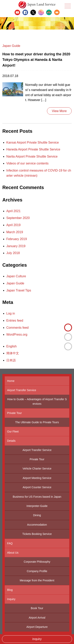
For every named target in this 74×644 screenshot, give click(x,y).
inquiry (37, 639)
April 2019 (13, 225)
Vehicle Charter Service (37, 469)
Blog (10, 590)
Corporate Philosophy (37, 562)
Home (11, 381)
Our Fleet (13, 431)
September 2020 (18, 218)
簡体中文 (68, 337)
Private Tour (14, 413)
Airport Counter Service (37, 487)
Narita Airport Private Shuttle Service (32, 156)
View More (59, 111)
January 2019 (16, 246)
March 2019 (15, 232)
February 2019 (17, 239)
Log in (11, 313)
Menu (67, 6)
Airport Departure (37, 627)
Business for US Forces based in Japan (37, 497)
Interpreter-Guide (37, 506)
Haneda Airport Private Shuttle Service (33, 149)
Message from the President (37, 580)
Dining (37, 515)
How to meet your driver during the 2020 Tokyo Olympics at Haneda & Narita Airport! (36, 60)
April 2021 (13, 211)
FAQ (10, 543)
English (68, 328)
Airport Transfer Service (22, 390)
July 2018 (13, 253)
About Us (13, 553)
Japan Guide (11, 46)
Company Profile (37, 571)
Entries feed (15, 321)
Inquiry (11, 599)
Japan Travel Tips (19, 290)
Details (11, 441)
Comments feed (17, 328)
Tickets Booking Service (37, 534)
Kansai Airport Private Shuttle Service (33, 142)
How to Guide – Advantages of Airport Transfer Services (37, 401)
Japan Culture (16, 276)
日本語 (68, 346)
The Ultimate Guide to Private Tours (37, 422)
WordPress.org (17, 335)
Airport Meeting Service (37, 478)
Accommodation (37, 525)
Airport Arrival (37, 618)
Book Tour (37, 608)
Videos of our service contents (27, 163)
